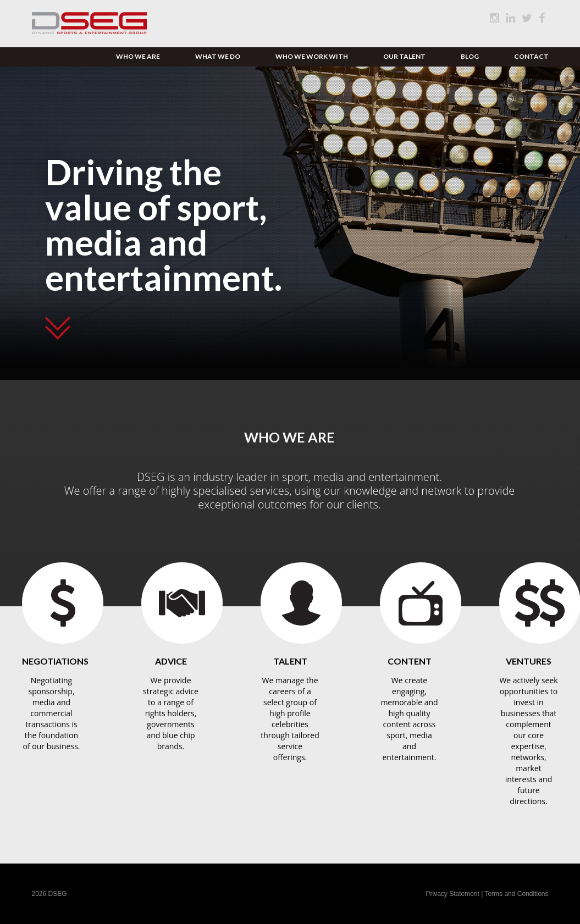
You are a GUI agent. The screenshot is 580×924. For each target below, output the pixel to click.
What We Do (218, 56)
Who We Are (138, 56)
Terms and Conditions (516, 894)
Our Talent (404, 56)
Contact (531, 56)
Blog (470, 56)
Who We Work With (312, 56)
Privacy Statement (453, 894)
